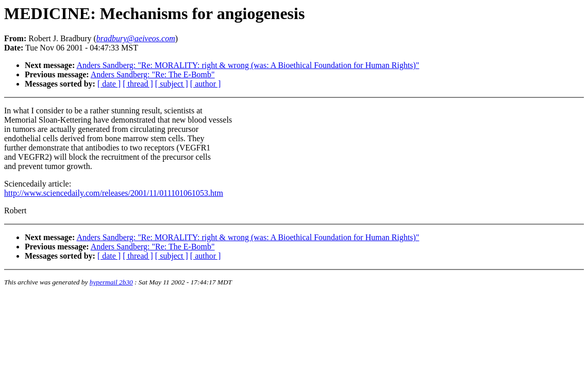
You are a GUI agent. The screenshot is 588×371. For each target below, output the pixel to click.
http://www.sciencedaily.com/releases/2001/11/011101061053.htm (114, 193)
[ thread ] (138, 84)
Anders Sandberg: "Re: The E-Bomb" (153, 74)
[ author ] (206, 84)
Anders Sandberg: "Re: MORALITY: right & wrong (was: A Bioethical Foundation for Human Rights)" (248, 65)
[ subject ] (172, 84)
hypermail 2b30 (111, 282)
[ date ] (109, 84)
